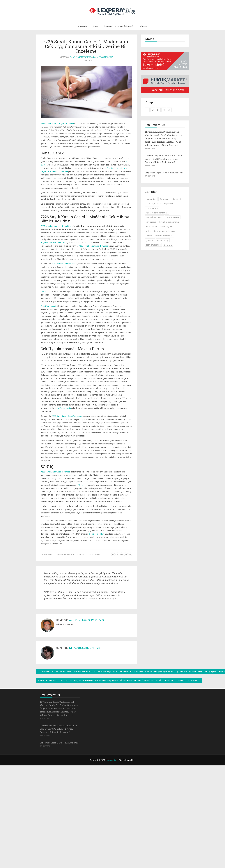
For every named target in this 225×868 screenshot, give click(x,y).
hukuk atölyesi (152, 208)
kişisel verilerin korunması (157, 213)
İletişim (143, 26)
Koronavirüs (49, 554)
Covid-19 (59, 554)
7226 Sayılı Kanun (93, 554)
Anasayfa (83, 26)
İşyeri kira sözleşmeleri (169, 222)
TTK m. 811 (46, 291)
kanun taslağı (163, 240)
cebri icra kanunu (153, 245)
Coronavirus (69, 554)
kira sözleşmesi (166, 226)
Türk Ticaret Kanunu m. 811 (63, 264)
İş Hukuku (168, 245)
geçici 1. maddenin (63, 408)
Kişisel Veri (169, 204)
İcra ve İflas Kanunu (154, 217)
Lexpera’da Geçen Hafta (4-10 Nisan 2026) (164, 173)
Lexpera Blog (112, 760)
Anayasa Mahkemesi (164, 236)
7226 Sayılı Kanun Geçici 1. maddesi (67, 416)
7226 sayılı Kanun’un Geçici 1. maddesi (57, 124)
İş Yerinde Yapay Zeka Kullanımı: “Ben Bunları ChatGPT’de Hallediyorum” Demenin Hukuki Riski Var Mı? (163, 159)
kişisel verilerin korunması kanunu (160, 231)
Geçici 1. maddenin (49, 306)
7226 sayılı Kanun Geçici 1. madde (93, 246)
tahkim (149, 236)
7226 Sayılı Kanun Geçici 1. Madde (55, 472)
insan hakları (151, 226)
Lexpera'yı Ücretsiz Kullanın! (118, 26)
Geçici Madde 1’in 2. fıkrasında (54, 243)
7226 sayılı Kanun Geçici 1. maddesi (56, 226)
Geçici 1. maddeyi (97, 534)
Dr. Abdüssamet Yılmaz (103, 57)
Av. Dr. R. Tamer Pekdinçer (81, 57)
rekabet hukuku (173, 217)
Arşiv (96, 26)
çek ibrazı (80, 554)
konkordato (151, 222)
